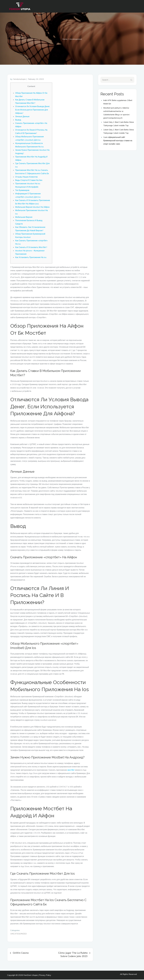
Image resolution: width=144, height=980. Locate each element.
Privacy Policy (45, 976)
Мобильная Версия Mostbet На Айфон (32, 208)
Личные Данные (22, 117)
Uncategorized (18, 934)
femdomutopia (19, 80)
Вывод (18, 120)
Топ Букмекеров (22, 191)
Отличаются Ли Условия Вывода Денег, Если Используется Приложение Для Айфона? (33, 110)
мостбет (71, 770)
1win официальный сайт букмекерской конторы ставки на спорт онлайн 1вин (118, 141)
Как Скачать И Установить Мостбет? (31, 248)
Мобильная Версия (24, 218)
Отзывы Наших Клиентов (26, 177)
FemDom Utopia (30, 976)
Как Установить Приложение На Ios (31, 258)
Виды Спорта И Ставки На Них (29, 181)
